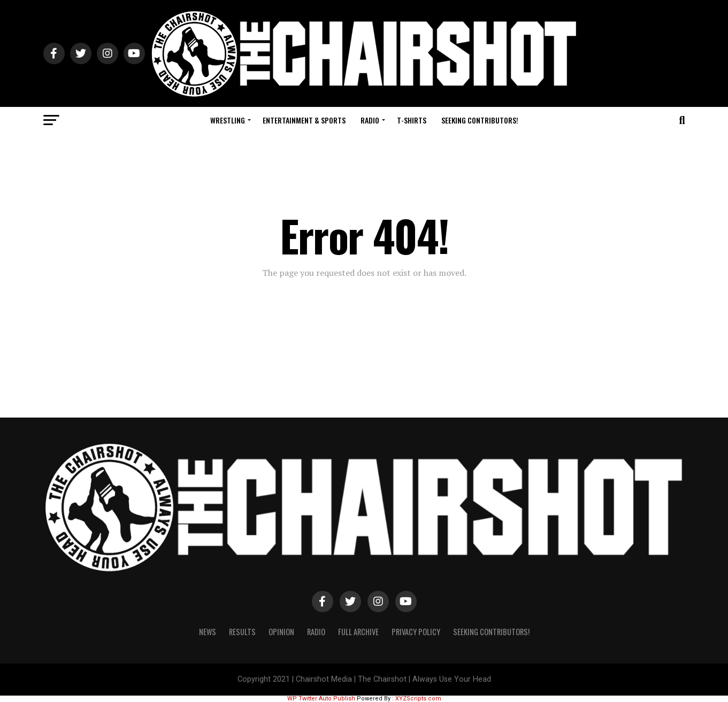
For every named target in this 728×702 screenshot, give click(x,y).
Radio (370, 120)
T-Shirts (412, 120)
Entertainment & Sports (304, 120)
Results (242, 632)
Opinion (281, 632)
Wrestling (228, 120)
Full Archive (358, 632)
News (208, 632)
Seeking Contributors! (480, 120)
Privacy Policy (416, 632)
